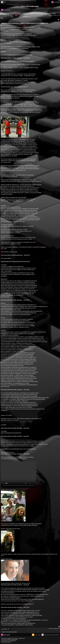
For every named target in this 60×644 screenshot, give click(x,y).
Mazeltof (12, 641)
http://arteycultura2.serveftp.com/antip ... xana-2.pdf (15, 454)
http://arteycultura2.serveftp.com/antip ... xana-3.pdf (15, 428)
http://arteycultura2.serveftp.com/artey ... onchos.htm (15, 58)
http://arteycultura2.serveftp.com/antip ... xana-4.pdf (15, 300)
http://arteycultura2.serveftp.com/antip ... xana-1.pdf (15, 607)
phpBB (9, 638)
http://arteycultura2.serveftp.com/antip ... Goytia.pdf (15, 585)
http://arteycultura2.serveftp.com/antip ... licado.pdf (15, 436)
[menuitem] (3, 2)
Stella (2, 18)
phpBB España (15, 640)
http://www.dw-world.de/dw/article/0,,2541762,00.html (15, 262)
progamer (5, 641)
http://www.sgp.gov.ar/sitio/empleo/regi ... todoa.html (15, 255)
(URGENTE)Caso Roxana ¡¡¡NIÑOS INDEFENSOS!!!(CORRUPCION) (28, 14)
